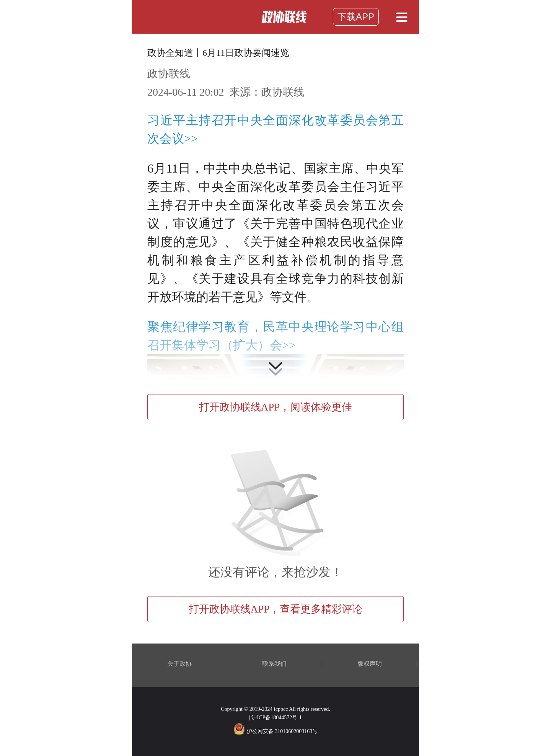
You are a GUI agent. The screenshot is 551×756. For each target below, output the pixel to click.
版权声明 (370, 664)
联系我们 (274, 664)
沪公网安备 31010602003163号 (276, 731)
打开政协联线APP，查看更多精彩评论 (276, 609)
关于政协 (179, 664)
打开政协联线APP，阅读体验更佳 (276, 407)
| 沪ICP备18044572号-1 (275, 718)
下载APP (356, 17)
